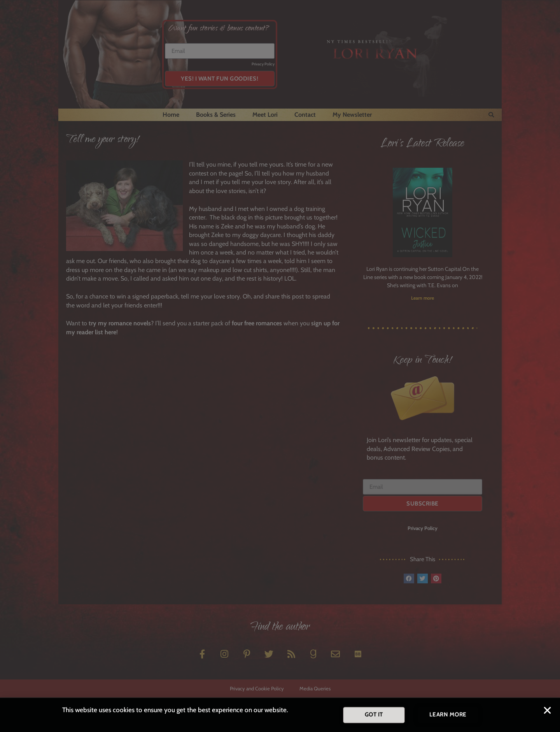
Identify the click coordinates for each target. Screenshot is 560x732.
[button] (547, 712)
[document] (280, 366)
